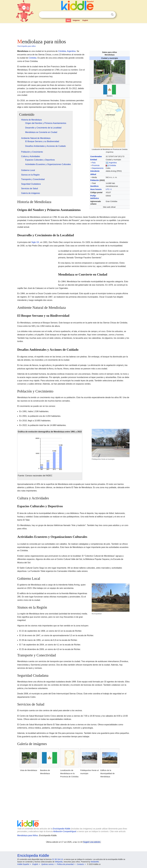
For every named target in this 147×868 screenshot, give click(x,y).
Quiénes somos (47, 864)
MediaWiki (95, 862)
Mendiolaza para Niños (28, 835)
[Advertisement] (73, 30)
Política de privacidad (65, 864)
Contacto (80, 864)
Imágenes (76, 20)
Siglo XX (35, 242)
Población (95, 180)
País (94, 163)
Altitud (93, 174)
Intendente (95, 171)
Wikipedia (59, 862)
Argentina (113, 163)
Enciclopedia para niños (27, 46)
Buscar (112, 15)
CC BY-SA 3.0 (57, 859)
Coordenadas (96, 156)
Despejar (107, 15)
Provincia (96, 165)
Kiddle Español (23, 864)
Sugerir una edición (92, 842)
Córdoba (112, 165)
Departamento (98, 168)
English (85, 20)
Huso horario (96, 189)
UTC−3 (109, 189)
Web (68, 20)
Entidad (94, 160)
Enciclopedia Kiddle (61, 829)
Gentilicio (94, 186)
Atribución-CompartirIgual (65, 831)
